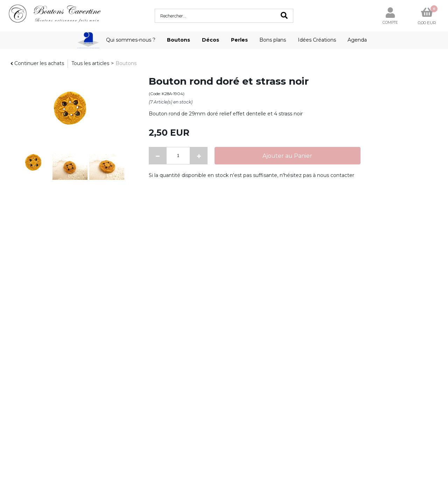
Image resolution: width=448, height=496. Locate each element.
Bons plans (273, 40)
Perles (239, 40)
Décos (211, 40)
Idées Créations (317, 40)
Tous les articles (90, 63)
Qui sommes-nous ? (131, 40)
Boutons (178, 40)
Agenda (357, 40)
